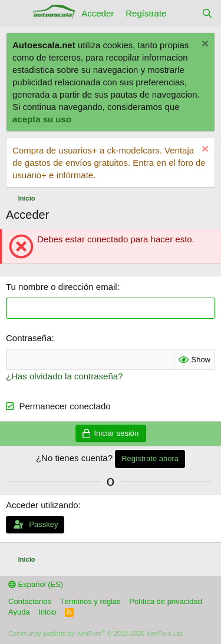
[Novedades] (184, 13)
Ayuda (19, 612)
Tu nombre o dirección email (62, 287)
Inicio (47, 612)
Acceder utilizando (42, 505)
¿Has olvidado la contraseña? (64, 376)
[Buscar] (207, 13)
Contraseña (29, 338)
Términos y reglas (90, 601)
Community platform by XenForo (96, 633)
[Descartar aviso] (204, 45)
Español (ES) (36, 584)
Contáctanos (30, 601)
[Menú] (16, 14)
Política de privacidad (166, 601)
